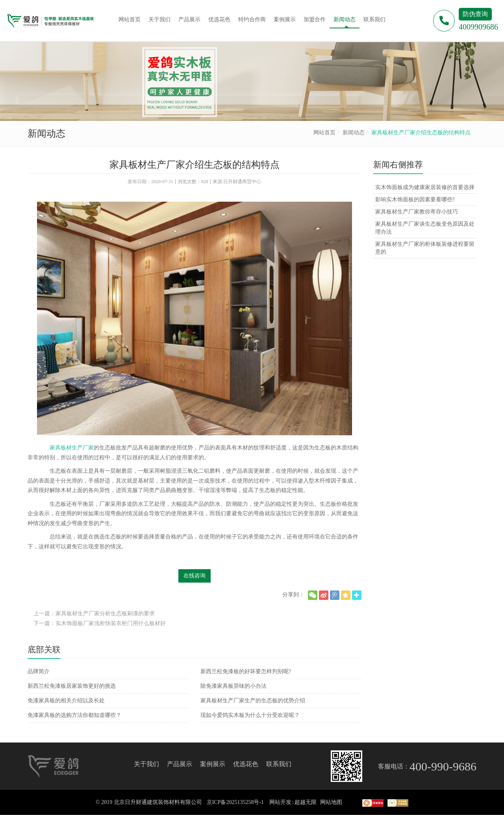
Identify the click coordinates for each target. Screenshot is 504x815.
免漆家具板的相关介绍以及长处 (66, 701)
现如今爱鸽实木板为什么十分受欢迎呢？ (250, 715)
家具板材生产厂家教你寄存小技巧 (417, 212)
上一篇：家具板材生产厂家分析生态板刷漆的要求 (94, 614)
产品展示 (180, 764)
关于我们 (146, 764)
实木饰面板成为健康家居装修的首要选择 (425, 187)
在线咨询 (195, 576)
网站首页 (324, 133)
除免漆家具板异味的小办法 (233, 686)
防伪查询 (475, 14)
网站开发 (280, 802)
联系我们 (279, 764)
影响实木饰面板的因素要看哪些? (415, 200)
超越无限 (306, 802)
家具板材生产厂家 (72, 448)
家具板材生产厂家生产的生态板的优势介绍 (253, 701)
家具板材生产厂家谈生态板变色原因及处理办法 (425, 228)
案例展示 (213, 764)
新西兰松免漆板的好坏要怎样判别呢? (246, 671)
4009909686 (478, 27)
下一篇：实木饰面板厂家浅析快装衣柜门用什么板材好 (100, 623)
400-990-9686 (443, 766)
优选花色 (246, 764)
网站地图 (331, 802)
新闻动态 (354, 133)
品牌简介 (39, 671)
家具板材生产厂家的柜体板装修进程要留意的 (425, 248)
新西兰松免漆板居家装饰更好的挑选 (72, 686)
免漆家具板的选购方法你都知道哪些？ (74, 715)
